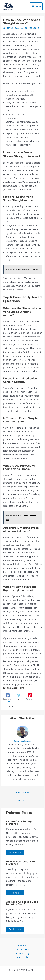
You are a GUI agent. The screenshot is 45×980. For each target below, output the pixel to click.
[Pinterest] (30, 697)
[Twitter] (19, 697)
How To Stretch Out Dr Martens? (21, 863)
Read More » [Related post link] (15, 852)
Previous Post (22, 792)
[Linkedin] (9, 704)
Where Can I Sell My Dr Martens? (21, 823)
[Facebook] (8, 697)
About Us (22, 946)
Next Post (22, 800)
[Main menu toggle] (36, 6)
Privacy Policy (23, 953)
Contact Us (22, 957)
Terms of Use (22, 949)
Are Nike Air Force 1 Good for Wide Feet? (22, 903)
